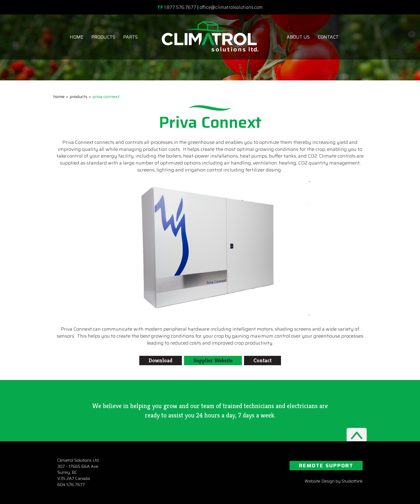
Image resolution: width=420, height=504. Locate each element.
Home (76, 37)
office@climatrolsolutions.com (231, 7)
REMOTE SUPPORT (326, 465)
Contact (328, 37)
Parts (130, 37)
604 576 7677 (71, 485)
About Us (298, 37)
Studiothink (352, 481)
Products (103, 37)
